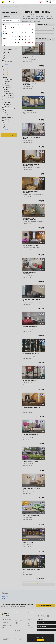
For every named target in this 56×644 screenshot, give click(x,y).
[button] (47, 2)
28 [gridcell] (26, 43)
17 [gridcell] (12, 39)
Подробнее (42, 637)
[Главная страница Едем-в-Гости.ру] (8, 2)
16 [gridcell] (32, 36)
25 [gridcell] (16, 43)
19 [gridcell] (19, 39)
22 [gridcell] (29, 39)
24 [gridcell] (12, 43)
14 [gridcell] (26, 36)
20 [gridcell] (22, 39)
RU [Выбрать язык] (41, 2)
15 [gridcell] (29, 36)
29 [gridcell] (29, 43)
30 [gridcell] (32, 43)
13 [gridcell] (22, 36)
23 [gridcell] (32, 39)
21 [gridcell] (26, 39)
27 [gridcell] (22, 43)
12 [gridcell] (19, 36)
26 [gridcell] (19, 43)
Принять (40, 640)
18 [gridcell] (16, 39)
